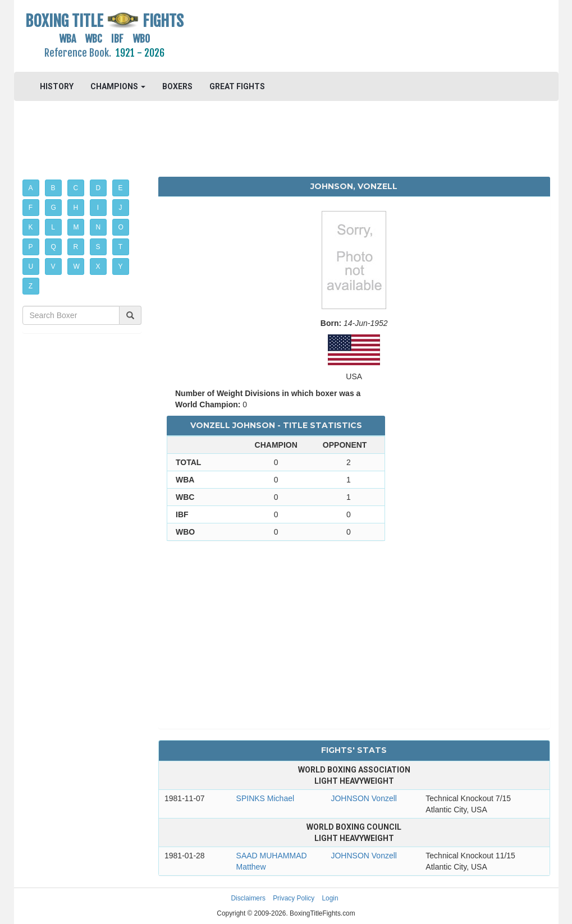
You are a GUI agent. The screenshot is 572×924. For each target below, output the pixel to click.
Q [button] (54, 247)
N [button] (99, 227)
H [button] (76, 208)
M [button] (76, 227)
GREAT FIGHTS (237, 86)
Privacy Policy (294, 898)
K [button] (31, 227)
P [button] (31, 247)
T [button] (120, 247)
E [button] (121, 188)
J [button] (121, 208)
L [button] (53, 227)
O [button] (121, 227)
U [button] (31, 266)
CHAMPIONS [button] (118, 86)
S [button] (98, 247)
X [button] (98, 266)
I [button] (98, 208)
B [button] (53, 188)
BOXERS (177, 86)
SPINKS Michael (265, 798)
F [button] (31, 208)
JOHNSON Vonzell (363, 798)
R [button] (76, 247)
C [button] (76, 188)
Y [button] (121, 266)
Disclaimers (248, 898)
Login (330, 898)
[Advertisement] (354, 36)
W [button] (77, 266)
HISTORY (57, 86)
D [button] (99, 188)
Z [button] (31, 286)
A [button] (31, 188)
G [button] (54, 208)
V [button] (53, 266)
